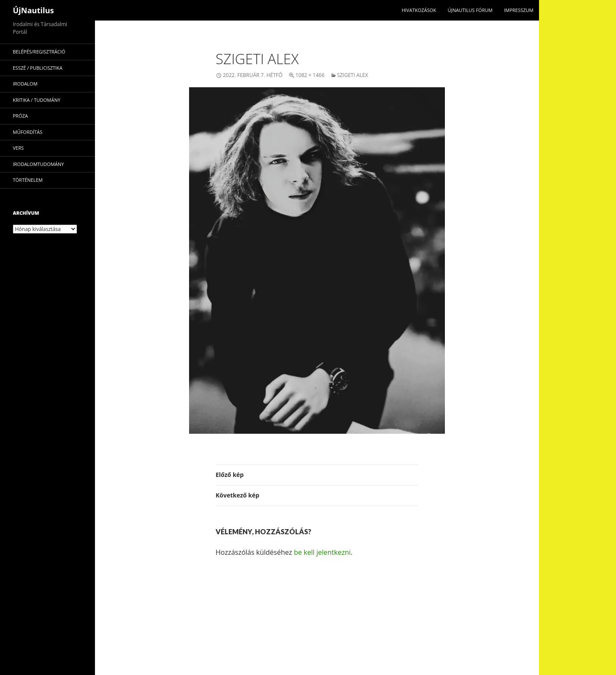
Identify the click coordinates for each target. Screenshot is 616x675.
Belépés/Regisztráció (39, 52)
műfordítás (28, 132)
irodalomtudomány (38, 164)
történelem (28, 180)
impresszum (519, 10)
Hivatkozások (419, 10)
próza (20, 116)
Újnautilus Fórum (470, 10)
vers (18, 148)
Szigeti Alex (353, 75)
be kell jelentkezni (322, 552)
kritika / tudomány (37, 100)
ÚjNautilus (33, 10)
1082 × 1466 (310, 75)
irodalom (25, 84)
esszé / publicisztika (38, 68)
